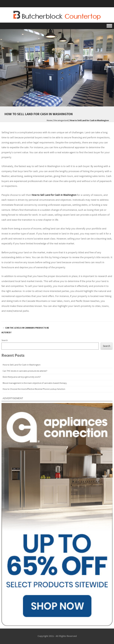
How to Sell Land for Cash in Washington (54, 195)
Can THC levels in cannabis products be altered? (25, 330)
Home (50, 120)
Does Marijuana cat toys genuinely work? (22, 377)
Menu (57, 26)
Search (5, 340)
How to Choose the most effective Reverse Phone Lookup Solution (34, 389)
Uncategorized (61, 120)
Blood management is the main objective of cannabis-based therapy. (35, 383)
